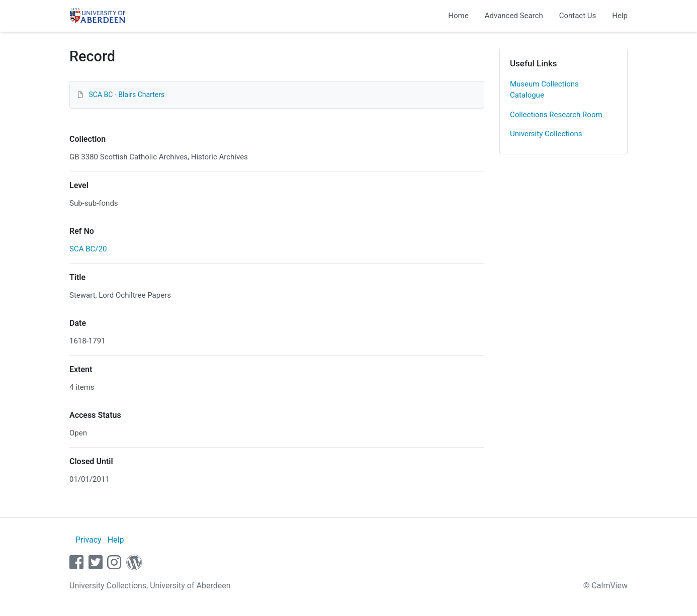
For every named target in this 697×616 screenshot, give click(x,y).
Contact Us (578, 16)
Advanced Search (514, 16)
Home (458, 16)
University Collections (546, 134)
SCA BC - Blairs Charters (126, 95)
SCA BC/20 (88, 249)
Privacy (89, 540)
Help (620, 16)
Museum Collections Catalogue (544, 90)
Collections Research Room (556, 115)
